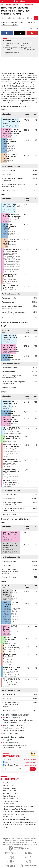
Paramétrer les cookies (23, 842)
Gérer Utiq (33, 842)
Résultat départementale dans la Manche (18, 720)
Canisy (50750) (8, 740)
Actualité (7, 759)
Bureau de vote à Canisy (12, 717)
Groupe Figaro (17, 844)
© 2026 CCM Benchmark (30, 844)
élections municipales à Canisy (20, 97)
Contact (8, 840)
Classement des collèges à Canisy (15, 745)
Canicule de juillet (10, 791)
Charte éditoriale (26, 838)
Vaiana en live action (11, 801)
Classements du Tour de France (15, 809)
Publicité (34, 838)
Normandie (29, 5)
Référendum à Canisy (11, 733)
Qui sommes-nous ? (9, 838)
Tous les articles (16, 840)
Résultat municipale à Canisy (13, 731)
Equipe (18, 838)
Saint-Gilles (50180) (16, 23)
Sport (6, 762)
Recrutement (29, 840)
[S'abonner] (19, 769)
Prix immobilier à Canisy (12, 748)
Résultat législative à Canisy (13, 725)
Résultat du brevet (10, 788)
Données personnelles (9, 842)
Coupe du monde (10, 793)
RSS (23, 840)
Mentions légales (7, 844)
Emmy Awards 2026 (11, 799)
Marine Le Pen (9, 786)
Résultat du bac (9, 783)
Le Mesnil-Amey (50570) (10, 25)
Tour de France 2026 (11, 804)
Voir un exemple (30, 759)
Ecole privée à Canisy (11, 742)
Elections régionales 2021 (14, 5)
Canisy (23, 48)
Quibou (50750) (30, 23)
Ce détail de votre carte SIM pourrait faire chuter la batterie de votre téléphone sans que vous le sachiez (20, 825)
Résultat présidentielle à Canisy (14, 723)
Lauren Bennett (9, 796)
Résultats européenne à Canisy (14, 728)
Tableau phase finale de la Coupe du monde (19, 806)
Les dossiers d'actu (10, 765)
